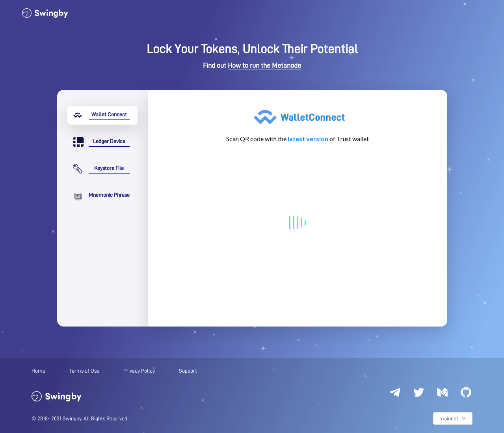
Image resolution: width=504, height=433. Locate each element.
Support (188, 371)
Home (38, 371)
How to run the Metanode (264, 65)
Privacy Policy (139, 371)
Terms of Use (84, 371)
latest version (308, 139)
